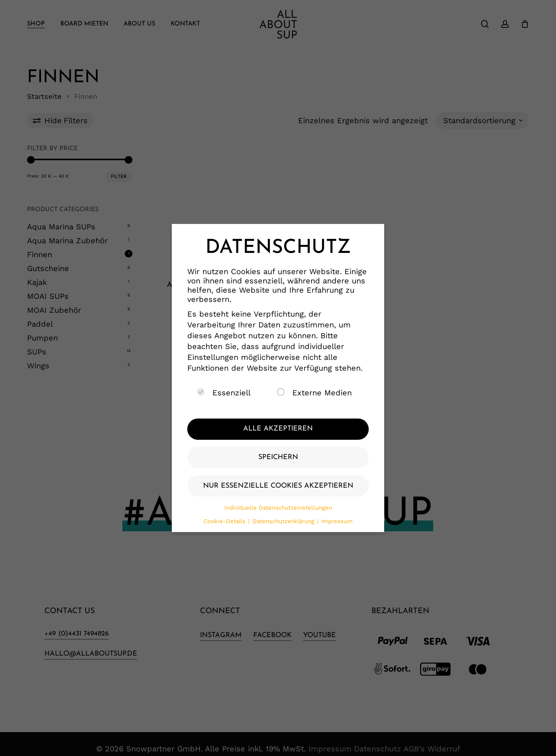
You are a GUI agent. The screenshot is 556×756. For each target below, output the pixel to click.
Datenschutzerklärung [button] (284, 521)
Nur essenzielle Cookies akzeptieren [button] (278, 486)
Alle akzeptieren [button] (278, 429)
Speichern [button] (278, 457)
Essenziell (224, 393)
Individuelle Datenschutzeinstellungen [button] (278, 508)
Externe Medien (314, 393)
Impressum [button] (337, 521)
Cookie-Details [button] (225, 521)
